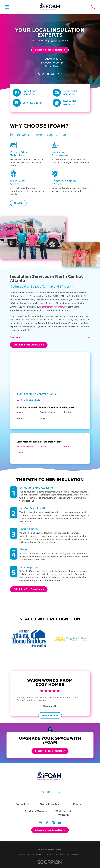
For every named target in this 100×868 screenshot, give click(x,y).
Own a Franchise (50, 804)
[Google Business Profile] (41, 823)
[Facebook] (47, 823)
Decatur (44, 446)
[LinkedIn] (59, 823)
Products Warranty (36, 811)
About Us (18, 203)
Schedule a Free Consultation (50, 50)
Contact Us (22, 804)
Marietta (67, 446)
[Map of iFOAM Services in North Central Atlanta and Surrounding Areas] (50, 369)
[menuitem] (25, 854)
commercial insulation (52, 307)
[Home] (50, 7)
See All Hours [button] (52, 66)
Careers (78, 804)
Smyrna (20, 453)
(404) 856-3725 (52, 74)
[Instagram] (53, 823)
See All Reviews (50, 716)
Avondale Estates (25, 446)
